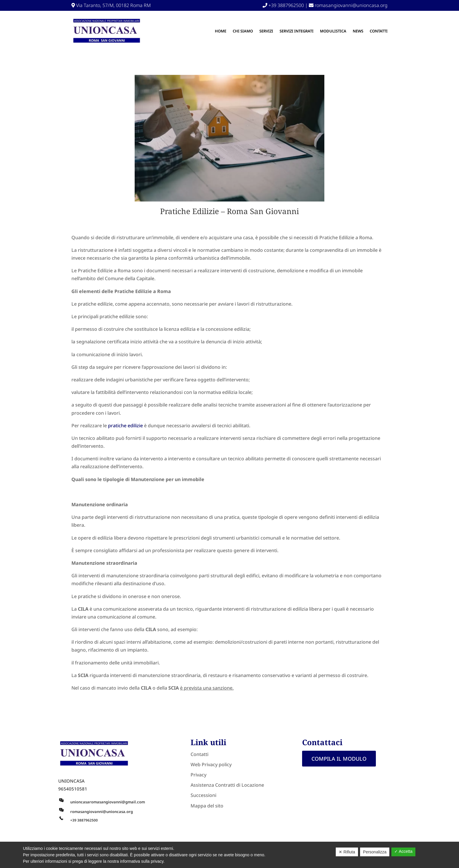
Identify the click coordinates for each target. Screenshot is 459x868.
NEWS (358, 31)
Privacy (198, 775)
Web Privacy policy (211, 764)
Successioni (203, 795)
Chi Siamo (243, 31)
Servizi (266, 31)
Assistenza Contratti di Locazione (227, 785)
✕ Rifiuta (347, 852)
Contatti (379, 31)
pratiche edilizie (125, 426)
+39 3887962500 (283, 5)
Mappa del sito (207, 806)
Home (221, 31)
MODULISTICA (333, 31)
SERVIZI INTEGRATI (297, 31)
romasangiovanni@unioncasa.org (348, 5)
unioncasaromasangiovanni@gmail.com (108, 802)
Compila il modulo (339, 759)
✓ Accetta (403, 851)
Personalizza (375, 852)
